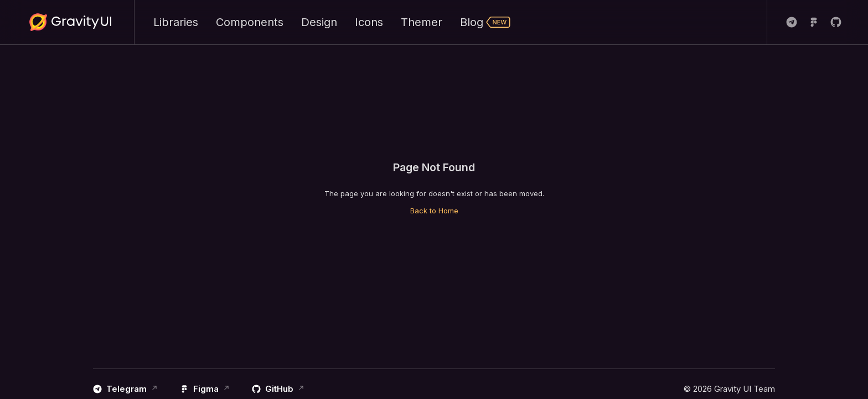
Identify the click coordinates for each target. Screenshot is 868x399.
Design (319, 22)
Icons (369, 22)
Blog (485, 22)
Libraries (176, 22)
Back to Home (434, 211)
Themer (422, 22)
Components (250, 22)
